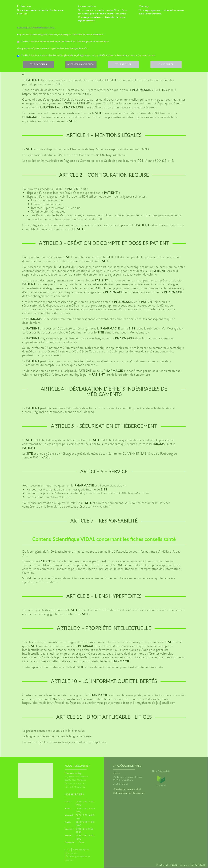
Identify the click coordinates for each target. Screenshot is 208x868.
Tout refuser (126, 65)
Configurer (169, 65)
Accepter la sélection (82, 65)
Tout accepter (39, 65)
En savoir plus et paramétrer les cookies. (36, 28)
